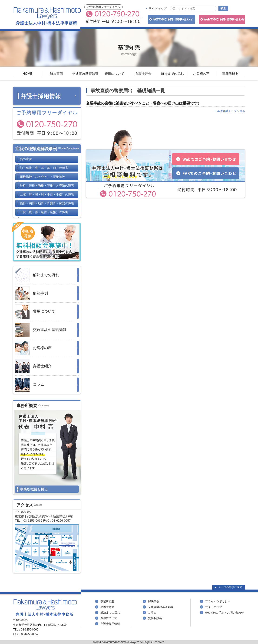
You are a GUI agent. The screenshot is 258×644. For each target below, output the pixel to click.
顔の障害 (44, 168)
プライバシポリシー (218, 601)
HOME (27, 74)
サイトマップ (158, 8)
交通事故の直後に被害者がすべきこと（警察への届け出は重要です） (144, 103)
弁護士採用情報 (110, 624)
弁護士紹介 (143, 74)
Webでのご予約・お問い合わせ (221, 20)
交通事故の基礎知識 (41, 330)
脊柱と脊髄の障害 (47, 186)
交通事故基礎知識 (85, 74)
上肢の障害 (47, 194)
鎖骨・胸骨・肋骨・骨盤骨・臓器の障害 (47, 203)
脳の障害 (26, 159)
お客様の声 (201, 74)
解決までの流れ (172, 74)
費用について (114, 74)
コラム (30, 385)
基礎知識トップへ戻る (231, 111)
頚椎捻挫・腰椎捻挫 (42, 177)
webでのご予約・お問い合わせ (225, 613)
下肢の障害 (44, 212)
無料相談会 (155, 618)
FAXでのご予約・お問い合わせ (171, 20)
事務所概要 (230, 74)
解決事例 (56, 74)
